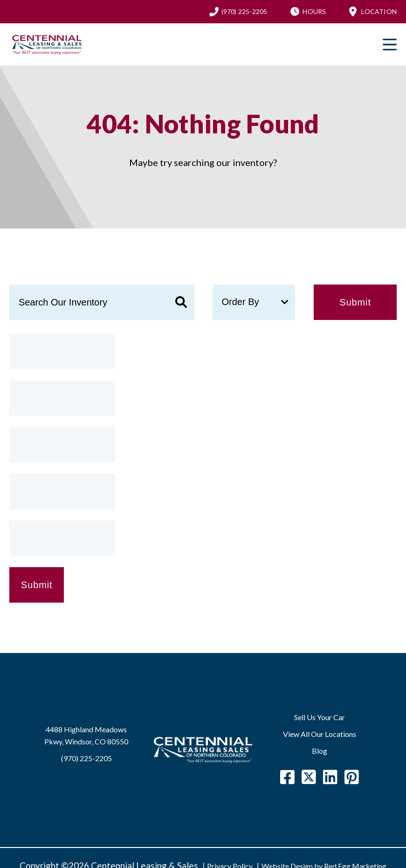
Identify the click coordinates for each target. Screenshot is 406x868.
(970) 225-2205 (244, 11)
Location (379, 11)
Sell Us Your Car (320, 717)
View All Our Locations (320, 734)
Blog (320, 751)
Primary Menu (390, 44)
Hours (314, 11)
